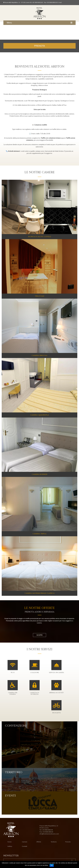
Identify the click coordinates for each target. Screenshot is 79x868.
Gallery (10, 846)
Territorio (54, 842)
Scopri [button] (39, 635)
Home (9, 842)
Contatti (24, 846)
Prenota (68, 842)
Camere (25, 842)
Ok (52, 865)
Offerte (39, 842)
